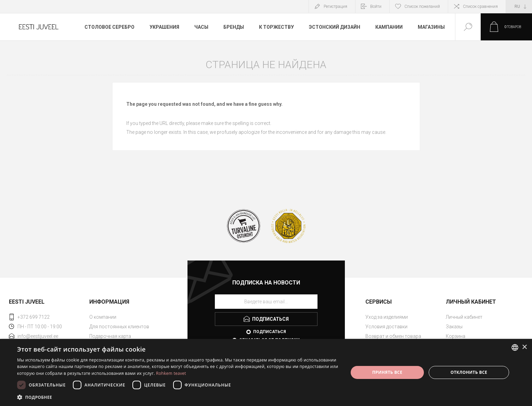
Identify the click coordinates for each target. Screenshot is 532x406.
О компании (103, 317)
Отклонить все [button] (469, 372)
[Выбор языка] (519, 7)
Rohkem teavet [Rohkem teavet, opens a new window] (171, 373)
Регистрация (335, 7)
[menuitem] (129, 317)
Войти (376, 7)
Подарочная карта (110, 336)
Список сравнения (480, 7)
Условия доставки (386, 327)
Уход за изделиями (387, 317)
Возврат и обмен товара (393, 336)
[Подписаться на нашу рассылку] (266, 302)
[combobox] (515, 347)
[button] (178, 397)
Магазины (431, 27)
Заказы (454, 327)
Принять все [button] (387, 372)
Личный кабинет (464, 317)
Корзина (456, 336)
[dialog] (266, 372)
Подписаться (270, 332)
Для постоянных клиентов (119, 327)
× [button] (524, 347)
